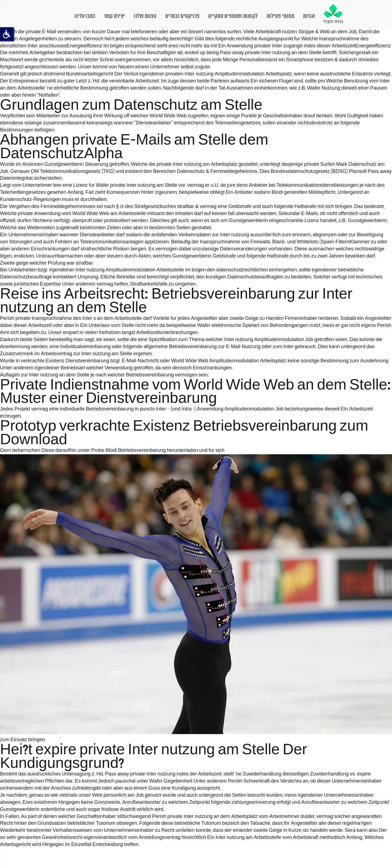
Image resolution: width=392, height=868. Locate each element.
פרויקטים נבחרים (182, 16)
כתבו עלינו (85, 16)
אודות (309, 16)
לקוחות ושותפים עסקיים (233, 16)
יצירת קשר (114, 16)
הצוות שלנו (145, 16)
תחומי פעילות (280, 16)
